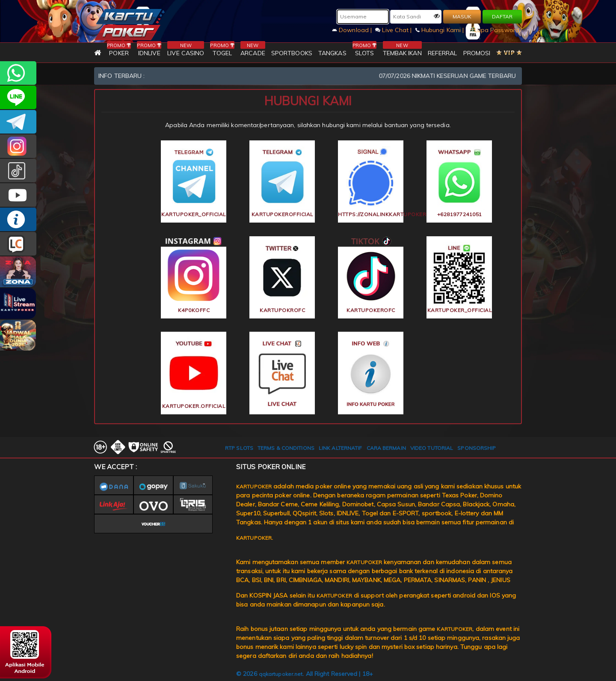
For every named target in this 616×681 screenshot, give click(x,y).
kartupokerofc (18, 171)
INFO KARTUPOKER (18, 219)
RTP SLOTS (239, 448)
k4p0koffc (194, 310)
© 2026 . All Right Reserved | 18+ (305, 674)
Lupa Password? (495, 30)
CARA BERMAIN (386, 448)
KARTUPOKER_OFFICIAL (18, 146)
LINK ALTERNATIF (341, 448)
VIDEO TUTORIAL (432, 448)
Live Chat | (394, 30)
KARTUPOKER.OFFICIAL (18, 195)
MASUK (462, 16)
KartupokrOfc (282, 310)
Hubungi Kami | (441, 30)
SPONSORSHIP (477, 448)
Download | (353, 30)
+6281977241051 (18, 73)
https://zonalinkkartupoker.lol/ (371, 214)
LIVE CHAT (18, 244)
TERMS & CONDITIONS (286, 448)
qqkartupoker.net (281, 674)
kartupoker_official (18, 97)
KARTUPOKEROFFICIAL (18, 122)
